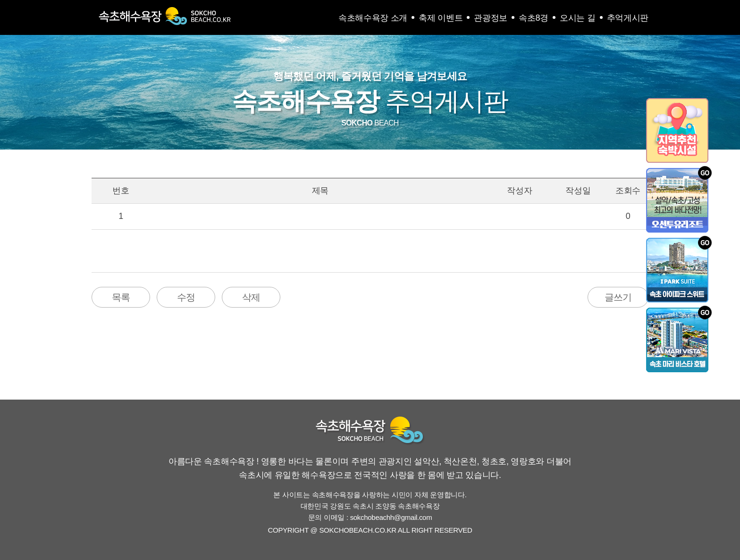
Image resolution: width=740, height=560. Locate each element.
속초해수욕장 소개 (373, 18)
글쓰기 (618, 297)
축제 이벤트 (441, 18)
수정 (186, 297)
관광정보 (491, 18)
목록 (121, 297)
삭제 (251, 297)
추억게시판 (628, 18)
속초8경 (534, 18)
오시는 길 (578, 18)
